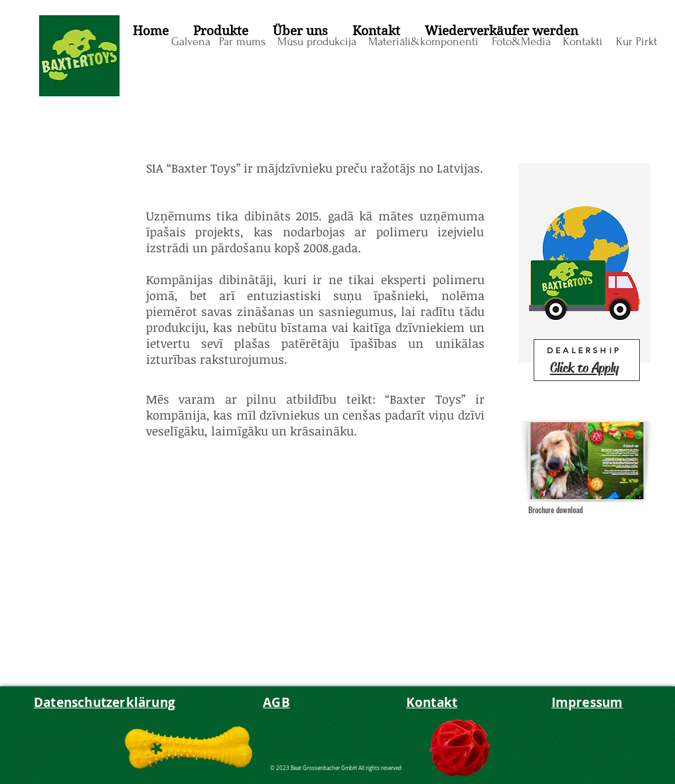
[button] (221, 31)
